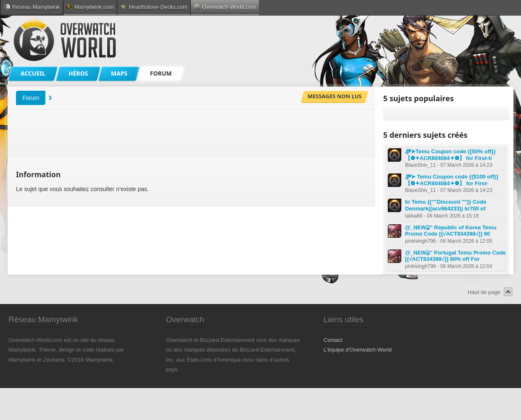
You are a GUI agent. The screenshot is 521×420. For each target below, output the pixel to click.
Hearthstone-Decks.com (154, 7)
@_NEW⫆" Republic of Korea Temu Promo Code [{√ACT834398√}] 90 (451, 231)
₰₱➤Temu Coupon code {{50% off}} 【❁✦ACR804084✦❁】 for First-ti (450, 155)
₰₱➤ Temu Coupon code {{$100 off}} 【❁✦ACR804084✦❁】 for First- (452, 180)
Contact (333, 340)
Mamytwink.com (90, 7)
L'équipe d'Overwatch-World (358, 350)
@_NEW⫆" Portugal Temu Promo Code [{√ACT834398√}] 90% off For (455, 256)
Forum (31, 98)
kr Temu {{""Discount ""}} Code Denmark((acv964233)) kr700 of (446, 205)
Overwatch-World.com (225, 7)
